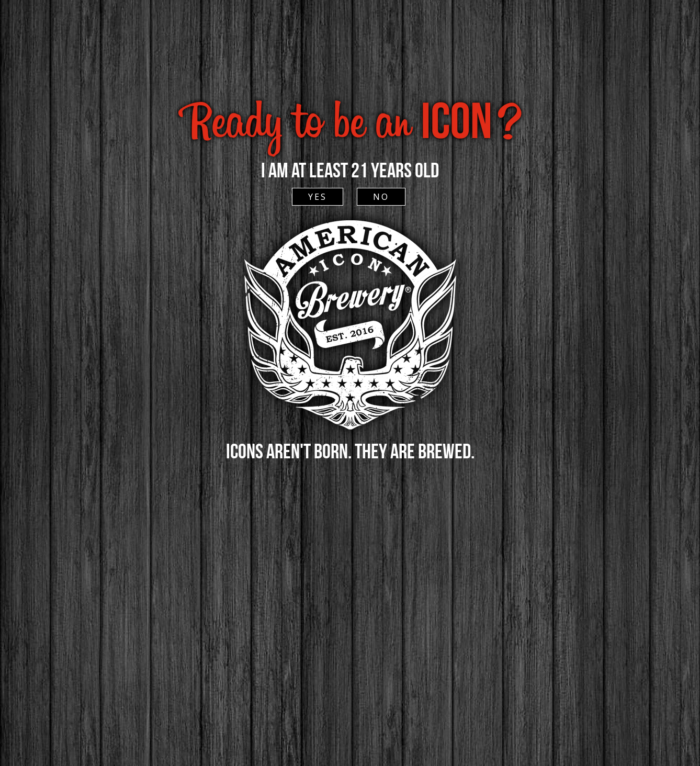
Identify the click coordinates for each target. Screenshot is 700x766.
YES (318, 197)
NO (381, 197)
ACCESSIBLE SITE (349, 77)
